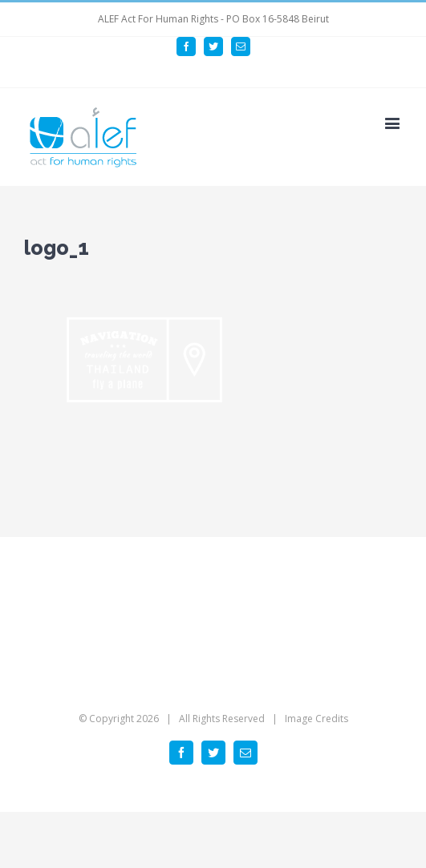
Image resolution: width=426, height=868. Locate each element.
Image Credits (316, 719)
